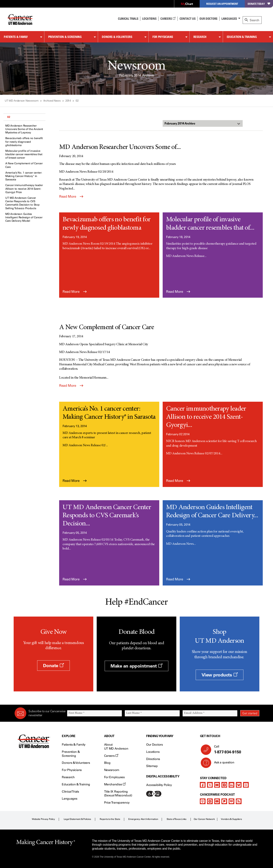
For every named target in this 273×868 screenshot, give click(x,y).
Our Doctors (208, 19)
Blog (107, 763)
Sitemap (152, 766)
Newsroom (112, 770)
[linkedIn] (231, 785)
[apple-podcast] (203, 801)
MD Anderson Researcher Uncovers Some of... (120, 147)
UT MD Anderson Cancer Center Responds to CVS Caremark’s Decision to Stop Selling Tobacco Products (22, 203)
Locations (153, 752)
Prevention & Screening (65, 37)
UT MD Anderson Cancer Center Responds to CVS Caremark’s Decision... (107, 516)
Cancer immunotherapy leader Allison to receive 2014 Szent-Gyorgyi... (206, 417)
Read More (71, 196)
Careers (168, 19)
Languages (229, 19)
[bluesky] (239, 785)
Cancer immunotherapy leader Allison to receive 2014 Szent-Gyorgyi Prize (24, 189)
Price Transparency (117, 803)
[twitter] (210, 785)
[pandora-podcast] (224, 801)
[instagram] (224, 785)
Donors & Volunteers (117, 37)
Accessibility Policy (159, 785)
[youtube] (217, 785)
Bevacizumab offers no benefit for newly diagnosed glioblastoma (24, 142)
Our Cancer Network (204, 819)
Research (200, 37)
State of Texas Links (177, 819)
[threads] (246, 785)
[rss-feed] (239, 801)
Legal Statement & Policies (77, 819)
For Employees (114, 777)
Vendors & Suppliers (231, 819)
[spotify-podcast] (210, 801)
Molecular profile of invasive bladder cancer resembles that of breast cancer (24, 154)
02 (9, 117)
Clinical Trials (128, 19)
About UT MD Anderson (116, 747)
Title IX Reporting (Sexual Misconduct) (118, 794)
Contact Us (188, 19)
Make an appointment (136, 666)
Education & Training (242, 37)
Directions (153, 759)
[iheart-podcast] (231, 801)
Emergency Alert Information (143, 819)
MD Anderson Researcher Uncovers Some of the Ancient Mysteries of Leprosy (24, 129)
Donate (53, 666)
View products (220, 675)
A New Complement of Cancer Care (24, 165)
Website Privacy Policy (43, 819)
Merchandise (115, 784)
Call (235, 750)
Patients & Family (16, 37)
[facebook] (203, 785)
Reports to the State (110, 819)
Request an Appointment (222, 4)
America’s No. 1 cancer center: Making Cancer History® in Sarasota (24, 176)
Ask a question (222, 764)
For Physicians (163, 37)
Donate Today (259, 4)
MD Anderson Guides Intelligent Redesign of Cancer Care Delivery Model (24, 217)
